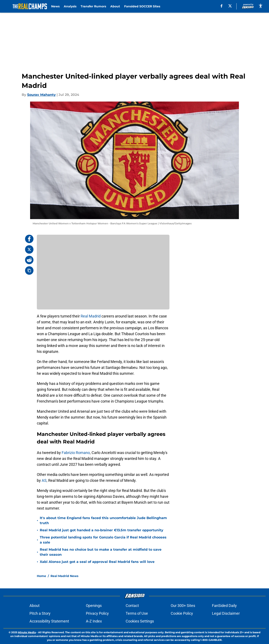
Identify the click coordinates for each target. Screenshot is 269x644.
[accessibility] (261, 6)
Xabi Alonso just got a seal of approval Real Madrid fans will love (97, 562)
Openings (94, 606)
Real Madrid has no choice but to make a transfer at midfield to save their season (101, 552)
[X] (230, 6)
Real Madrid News (64, 576)
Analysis (70, 6)
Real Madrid (91, 316)
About (115, 6)
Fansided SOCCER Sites (142, 6)
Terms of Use (137, 613)
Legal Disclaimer (226, 613)
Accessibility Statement (49, 621)
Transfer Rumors (93, 6)
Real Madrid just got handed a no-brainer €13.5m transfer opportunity (102, 530)
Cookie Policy (182, 613)
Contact (132, 606)
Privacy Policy (97, 613)
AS (44, 480)
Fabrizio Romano (76, 453)
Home (41, 576)
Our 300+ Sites (183, 606)
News (55, 6)
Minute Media (27, 632)
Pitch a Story (40, 613)
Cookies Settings (140, 621)
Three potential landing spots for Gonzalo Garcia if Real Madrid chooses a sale (103, 540)
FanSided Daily (224, 606)
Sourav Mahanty (41, 95)
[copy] (29, 270)
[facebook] (222, 6)
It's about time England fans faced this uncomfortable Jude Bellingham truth (103, 520)
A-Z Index (94, 621)
